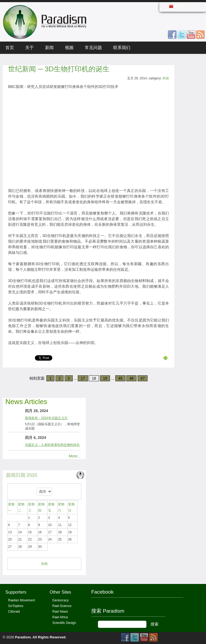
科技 (166, 78)
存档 (44, 564)
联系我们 (122, 48)
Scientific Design (64, 623)
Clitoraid (14, 612)
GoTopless (16, 606)
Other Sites (60, 592)
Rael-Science (62, 606)
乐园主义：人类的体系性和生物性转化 (52, 445)
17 (83, 378)
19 (105, 378)
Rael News (60, 612)
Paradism (23, 637)
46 (131, 378)
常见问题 (93, 48)
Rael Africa (60, 617)
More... (75, 456)
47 (143, 378)
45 (120, 378)
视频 (69, 48)
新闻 (49, 48)
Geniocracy (60, 600)
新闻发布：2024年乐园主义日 (46, 418)
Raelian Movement (21, 600)
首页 (10, 48)
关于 (30, 48)
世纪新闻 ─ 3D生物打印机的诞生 (59, 69)
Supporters (16, 592)
